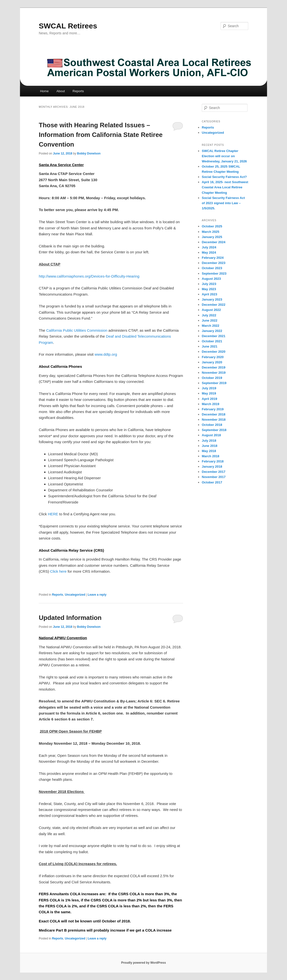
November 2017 (214, 477)
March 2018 (211, 456)
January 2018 (212, 467)
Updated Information (70, 618)
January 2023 (212, 299)
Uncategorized (75, 595)
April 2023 (209, 294)
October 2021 (212, 341)
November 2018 (214, 420)
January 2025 (212, 237)
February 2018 (213, 461)
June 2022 (210, 320)
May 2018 (209, 451)
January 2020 (212, 362)
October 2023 (212, 268)
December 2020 (214, 352)
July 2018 (209, 441)
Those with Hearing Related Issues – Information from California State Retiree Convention (101, 135)
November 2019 (214, 373)
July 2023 (209, 284)
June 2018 (210, 446)
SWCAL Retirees (68, 26)
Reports (78, 91)
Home (44, 91)
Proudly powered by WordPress (143, 963)
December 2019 (214, 367)
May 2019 (209, 393)
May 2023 (209, 289)
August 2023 (211, 279)
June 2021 (210, 346)
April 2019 (209, 399)
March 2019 (211, 404)
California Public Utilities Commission (77, 330)
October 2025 (212, 226)
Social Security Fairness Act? (224, 177)
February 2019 (213, 409)
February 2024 (213, 258)
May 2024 (209, 252)
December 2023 (214, 263)
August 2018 (211, 435)
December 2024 (214, 242)
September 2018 (214, 430)
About (61, 91)
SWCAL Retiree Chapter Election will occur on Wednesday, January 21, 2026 (224, 156)
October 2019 (212, 378)
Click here (59, 571)
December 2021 (214, 336)
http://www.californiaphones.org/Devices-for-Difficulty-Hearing (89, 276)
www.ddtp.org (106, 354)
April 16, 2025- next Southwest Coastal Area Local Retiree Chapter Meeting (225, 187)
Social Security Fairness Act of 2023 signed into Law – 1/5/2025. (223, 203)
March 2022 (211, 326)
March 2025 (211, 232)
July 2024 (209, 247)
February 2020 (213, 357)
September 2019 (214, 383)
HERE (54, 514)
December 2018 (214, 414)
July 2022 (209, 315)
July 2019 (209, 388)
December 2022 (214, 305)
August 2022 (211, 310)
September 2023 (214, 273)
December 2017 (214, 472)
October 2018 (212, 425)
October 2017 (212, 482)
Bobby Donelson (89, 153)
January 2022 (212, 331)
